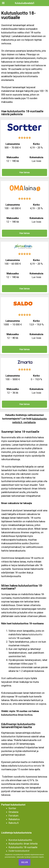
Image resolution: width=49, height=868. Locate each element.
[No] (46, 860)
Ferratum (13, 816)
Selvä (25, 862)
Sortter (12, 808)
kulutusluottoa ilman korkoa (17, 715)
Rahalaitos (14, 819)
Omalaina (13, 812)
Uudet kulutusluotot (19, 851)
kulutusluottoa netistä (29, 766)
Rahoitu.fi (14, 823)
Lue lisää (36, 161)
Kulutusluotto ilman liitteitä (23, 844)
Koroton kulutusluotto (20, 840)
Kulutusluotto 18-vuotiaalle (23, 847)
